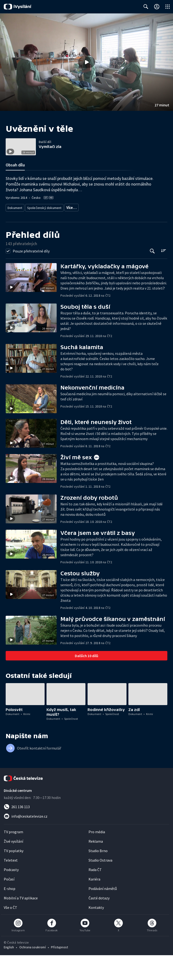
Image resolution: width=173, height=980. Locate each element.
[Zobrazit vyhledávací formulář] (146, 7)
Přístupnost (59, 972)
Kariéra (94, 904)
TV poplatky (14, 876)
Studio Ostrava (100, 885)
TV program (13, 857)
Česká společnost (135, 233)
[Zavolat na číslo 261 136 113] (86, 832)
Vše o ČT (11, 932)
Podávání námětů (103, 913)
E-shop (10, 913)
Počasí (9, 904)
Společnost (53, 233)
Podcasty (11, 894)
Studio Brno (98, 876)
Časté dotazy (99, 923)
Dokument (15, 226)
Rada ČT (95, 894)
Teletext (11, 885)
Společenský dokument (43, 226)
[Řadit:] (163, 275)
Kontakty (96, 932)
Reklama (96, 866)
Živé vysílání (13, 866)
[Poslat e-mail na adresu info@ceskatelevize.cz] (86, 841)
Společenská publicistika (24, 233)
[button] (86, 62)
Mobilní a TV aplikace (21, 923)
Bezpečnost (74, 233)
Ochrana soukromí (33, 972)
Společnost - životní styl (102, 233)
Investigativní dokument (80, 226)
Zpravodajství (111, 226)
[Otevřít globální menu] (168, 7)
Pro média (97, 857)
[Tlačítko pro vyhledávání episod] (152, 276)
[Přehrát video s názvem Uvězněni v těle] (87, 62)
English (9, 972)
